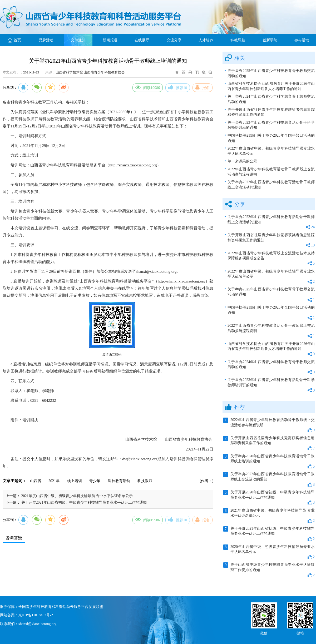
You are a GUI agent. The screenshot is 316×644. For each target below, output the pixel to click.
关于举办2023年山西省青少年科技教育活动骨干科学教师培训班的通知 (271, 125)
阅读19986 (148, 87)
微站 (300, 633)
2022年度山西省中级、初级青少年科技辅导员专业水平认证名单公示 (271, 151)
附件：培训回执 (24, 420)
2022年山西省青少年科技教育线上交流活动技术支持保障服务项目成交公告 (271, 259)
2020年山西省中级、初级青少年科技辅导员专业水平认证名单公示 (269, 552)
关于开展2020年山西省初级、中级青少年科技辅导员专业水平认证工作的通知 (269, 498)
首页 (14, 40)
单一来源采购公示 (242, 161)
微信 (264, 633)
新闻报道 (110, 40)
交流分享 (174, 40)
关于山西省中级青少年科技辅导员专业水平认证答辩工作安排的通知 (269, 570)
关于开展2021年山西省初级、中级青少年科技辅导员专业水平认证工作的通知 (84, 502)
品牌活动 (46, 40)
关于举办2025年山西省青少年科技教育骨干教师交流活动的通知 (271, 73)
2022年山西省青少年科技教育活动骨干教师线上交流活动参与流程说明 (271, 172)
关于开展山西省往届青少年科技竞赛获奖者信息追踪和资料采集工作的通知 (271, 112)
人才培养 (206, 40)
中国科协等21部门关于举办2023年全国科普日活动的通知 (271, 138)
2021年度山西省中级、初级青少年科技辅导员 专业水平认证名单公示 (77, 496)
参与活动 (302, 40)
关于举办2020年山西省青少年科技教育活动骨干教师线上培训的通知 (269, 462)
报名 (203, 87)
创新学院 (270, 40)
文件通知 (78, 40)
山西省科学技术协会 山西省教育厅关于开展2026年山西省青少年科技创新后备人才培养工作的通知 (271, 86)
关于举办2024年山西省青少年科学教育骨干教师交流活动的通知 (271, 99)
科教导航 (238, 40)
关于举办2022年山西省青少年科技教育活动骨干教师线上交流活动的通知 (271, 185)
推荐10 (178, 87)
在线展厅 (142, 40)
